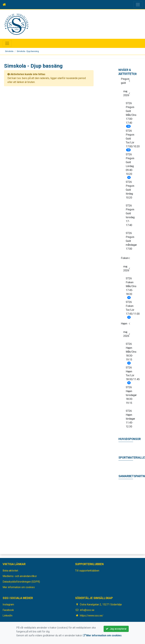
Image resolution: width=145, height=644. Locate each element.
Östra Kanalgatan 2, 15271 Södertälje (101, 604)
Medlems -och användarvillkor (20, 576)
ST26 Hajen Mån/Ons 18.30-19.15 (129, 353)
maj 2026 (126, 93)
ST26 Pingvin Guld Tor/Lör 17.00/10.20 (129, 140)
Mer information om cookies (19, 587)
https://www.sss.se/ (92, 616)
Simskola (9, 51)
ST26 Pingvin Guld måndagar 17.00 (129, 241)
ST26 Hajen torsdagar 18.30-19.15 (129, 395)
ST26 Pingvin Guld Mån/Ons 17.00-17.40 (129, 114)
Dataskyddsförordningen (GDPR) (21, 582)
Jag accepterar (116, 629)
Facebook (8, 610)
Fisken (125, 258)
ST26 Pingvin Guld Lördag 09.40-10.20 (129, 165)
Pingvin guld (125, 81)
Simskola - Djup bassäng (28, 51)
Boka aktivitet (10, 571)
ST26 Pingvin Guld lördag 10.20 (129, 190)
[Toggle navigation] (138, 5)
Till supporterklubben (87, 571)
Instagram (8, 604)
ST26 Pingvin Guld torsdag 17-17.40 (129, 215)
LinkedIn (7, 616)
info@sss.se (87, 610)
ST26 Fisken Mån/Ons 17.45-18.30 (129, 287)
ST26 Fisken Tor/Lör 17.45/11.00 (129, 309)
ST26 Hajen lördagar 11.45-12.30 (129, 419)
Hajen (124, 324)
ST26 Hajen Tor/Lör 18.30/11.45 (129, 374)
